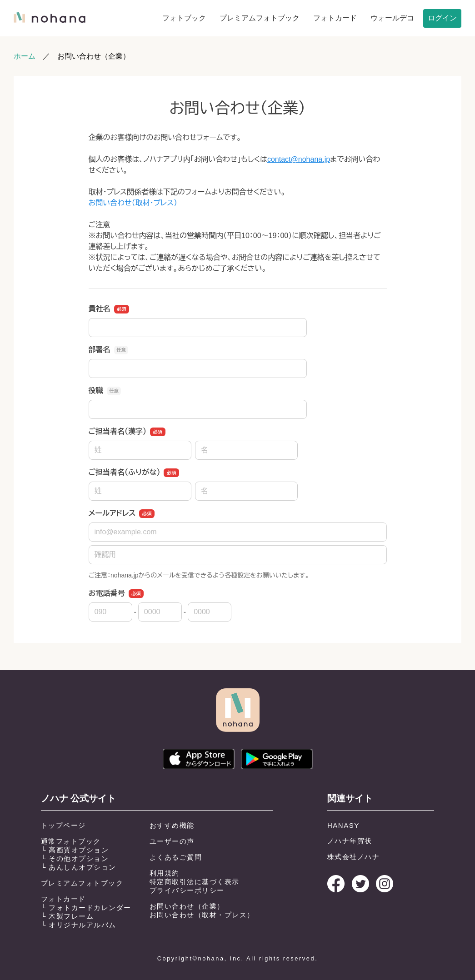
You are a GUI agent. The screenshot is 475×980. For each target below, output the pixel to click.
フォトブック (184, 18)
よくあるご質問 (176, 857)
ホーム (25, 56)
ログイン (442, 18)
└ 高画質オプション (75, 850)
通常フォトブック (71, 841)
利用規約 (165, 873)
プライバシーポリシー (187, 890)
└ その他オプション (75, 858)
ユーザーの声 (172, 841)
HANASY (343, 825)
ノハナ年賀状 (350, 841)
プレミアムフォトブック (260, 18)
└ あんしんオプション (79, 867)
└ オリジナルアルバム (79, 925)
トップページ (63, 825)
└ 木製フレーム (67, 916)
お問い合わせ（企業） (187, 906)
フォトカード (335, 18)
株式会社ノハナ (354, 857)
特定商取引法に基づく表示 (195, 882)
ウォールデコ (392, 18)
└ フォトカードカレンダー (86, 908)
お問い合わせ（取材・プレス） (202, 915)
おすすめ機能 (172, 825)
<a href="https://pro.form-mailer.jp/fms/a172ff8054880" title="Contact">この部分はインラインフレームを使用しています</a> (237, 358)
